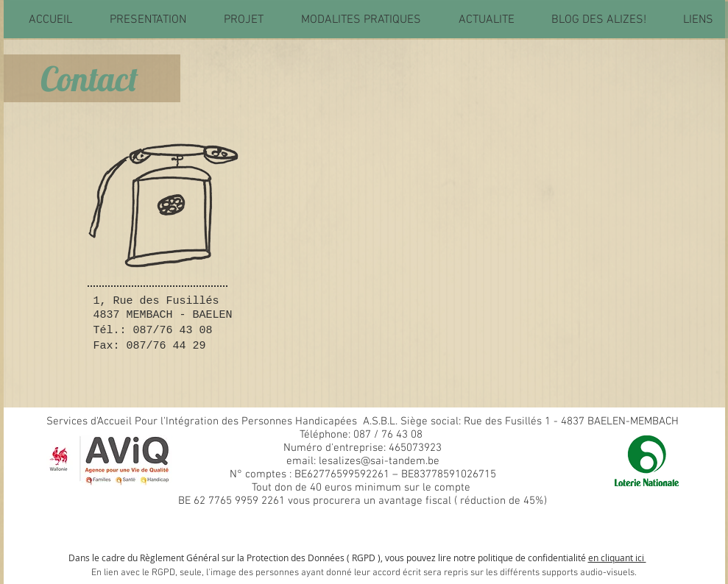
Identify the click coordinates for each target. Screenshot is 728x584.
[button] (148, 20)
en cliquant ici (617, 558)
